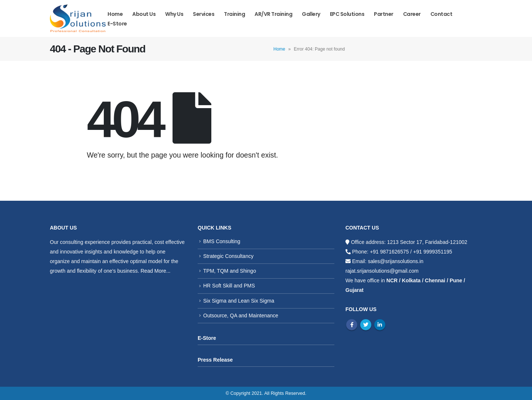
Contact (441, 14)
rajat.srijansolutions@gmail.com (382, 271)
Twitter (366, 325)
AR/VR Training (273, 14)
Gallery (311, 14)
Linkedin (380, 325)
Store (209, 338)
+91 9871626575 (389, 252)
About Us (144, 14)
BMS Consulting (222, 241)
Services (204, 14)
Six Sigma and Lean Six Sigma (239, 301)
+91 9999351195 (433, 252)
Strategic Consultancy (228, 256)
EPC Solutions (347, 14)
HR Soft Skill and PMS (229, 286)
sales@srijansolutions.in (396, 261)
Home (115, 14)
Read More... (155, 271)
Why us (174, 14)
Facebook (352, 325)
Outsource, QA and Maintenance (241, 315)
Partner (384, 14)
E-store (117, 24)
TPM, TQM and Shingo (230, 271)
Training (234, 14)
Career (412, 14)
